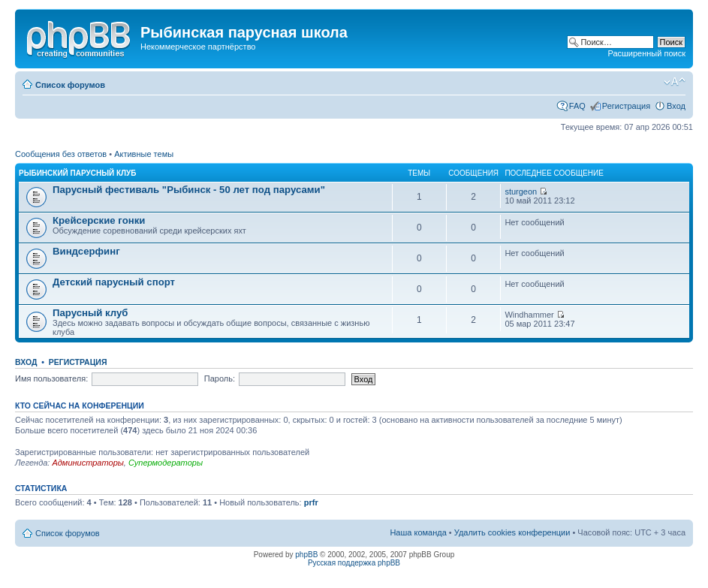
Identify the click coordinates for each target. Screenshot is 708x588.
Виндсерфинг (86, 251)
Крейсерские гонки (99, 220)
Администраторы (87, 463)
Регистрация (626, 106)
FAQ (577, 106)
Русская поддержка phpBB (354, 563)
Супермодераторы (166, 463)
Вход (676, 106)
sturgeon (521, 191)
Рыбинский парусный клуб (77, 173)
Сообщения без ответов (61, 154)
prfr (311, 502)
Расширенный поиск (646, 53)
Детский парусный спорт (114, 282)
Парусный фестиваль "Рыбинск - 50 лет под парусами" (189, 190)
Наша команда (418, 532)
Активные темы (144, 154)
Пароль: (220, 378)
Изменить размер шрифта (675, 82)
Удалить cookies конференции (512, 532)
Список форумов (70, 85)
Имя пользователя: (51, 378)
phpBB (306, 555)
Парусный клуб (90, 313)
